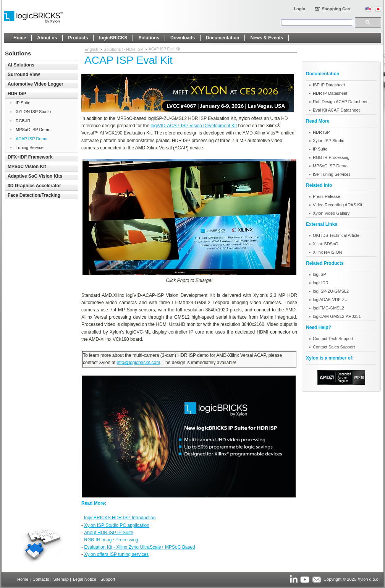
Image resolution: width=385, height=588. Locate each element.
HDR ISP (135, 49)
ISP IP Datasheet (329, 85)
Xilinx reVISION (327, 252)
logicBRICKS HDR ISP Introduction (120, 518)
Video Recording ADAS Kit (337, 205)
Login (299, 9)
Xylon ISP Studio (328, 141)
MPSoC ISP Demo (330, 166)
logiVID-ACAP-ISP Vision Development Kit (194, 126)
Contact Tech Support (333, 339)
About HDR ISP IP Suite (108, 533)
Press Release (327, 196)
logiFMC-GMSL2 (328, 308)
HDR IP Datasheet (330, 93)
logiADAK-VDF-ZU (330, 300)
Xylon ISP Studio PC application (117, 525)
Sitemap (61, 579)
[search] (317, 23)
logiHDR (321, 283)
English (91, 49)
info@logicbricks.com (139, 363)
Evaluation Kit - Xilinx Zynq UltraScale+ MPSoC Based (139, 547)
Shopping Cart (336, 9)
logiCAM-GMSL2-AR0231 (337, 316)
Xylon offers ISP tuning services (116, 554)
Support (108, 579)
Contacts (41, 579)
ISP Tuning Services (332, 174)
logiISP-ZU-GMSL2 (331, 291)
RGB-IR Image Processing (111, 540)
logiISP (319, 274)
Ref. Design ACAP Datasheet (340, 102)
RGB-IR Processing (331, 157)
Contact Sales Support (334, 347)
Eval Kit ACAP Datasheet (336, 110)
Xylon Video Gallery (331, 213)
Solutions (112, 49)
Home (23, 579)
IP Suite (320, 149)
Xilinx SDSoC (325, 244)
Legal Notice (85, 579)
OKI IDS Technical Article (336, 235)
